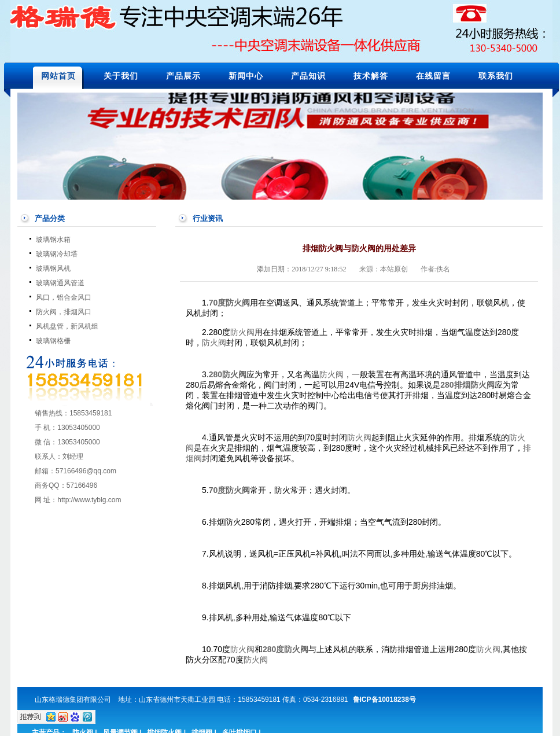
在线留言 (433, 76)
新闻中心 (246, 76)
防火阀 (238, 303)
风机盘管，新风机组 (67, 326)
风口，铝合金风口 (64, 297)
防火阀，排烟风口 (64, 312)
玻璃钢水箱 (53, 240)
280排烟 (455, 385)
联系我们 (496, 76)
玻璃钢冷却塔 (57, 254)
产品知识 (308, 76)
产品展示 (183, 76)
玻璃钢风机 (53, 268)
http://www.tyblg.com (89, 500)
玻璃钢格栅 (53, 341)
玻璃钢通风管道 (60, 283)
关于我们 (121, 76)
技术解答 (371, 76)
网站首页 (58, 76)
